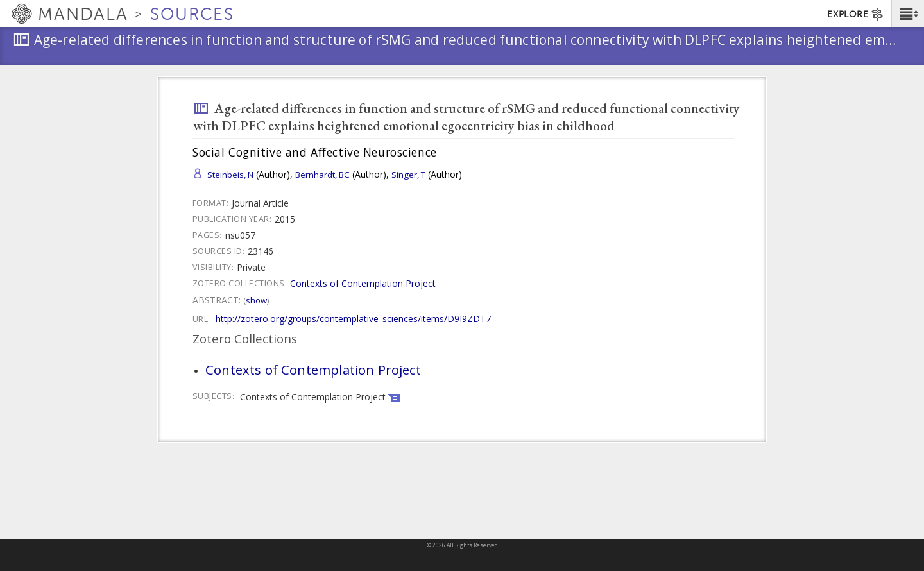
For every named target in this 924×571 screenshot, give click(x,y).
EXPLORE (856, 15)
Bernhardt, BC (322, 175)
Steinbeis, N (230, 175)
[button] (908, 13)
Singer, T (408, 175)
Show (256, 300)
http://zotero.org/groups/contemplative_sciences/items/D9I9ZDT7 (353, 319)
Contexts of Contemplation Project (363, 283)
